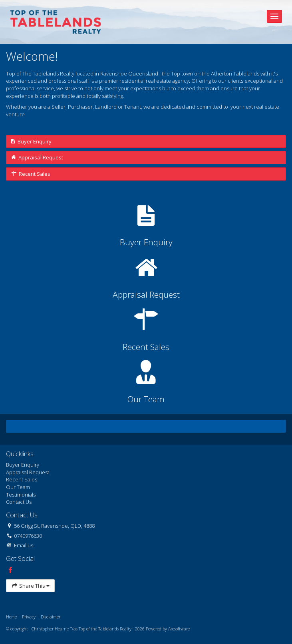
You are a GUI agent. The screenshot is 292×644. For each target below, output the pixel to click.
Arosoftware (179, 629)
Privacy (29, 617)
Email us (24, 545)
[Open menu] (274, 16)
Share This (30, 586)
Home (11, 617)
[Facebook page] (10, 571)
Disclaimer (51, 617)
